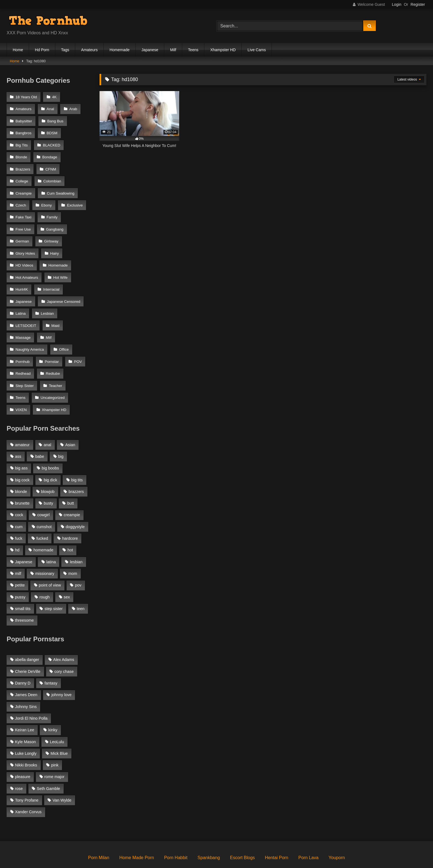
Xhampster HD (223, 50)
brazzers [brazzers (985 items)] (76, 472)
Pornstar (51, 345)
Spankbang (209, 838)
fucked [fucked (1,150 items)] (42, 518)
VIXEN (21, 390)
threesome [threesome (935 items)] (24, 600)
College (77, 165)
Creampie (56, 176)
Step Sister (25, 368)
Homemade (119, 50)
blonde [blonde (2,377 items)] (21, 472)
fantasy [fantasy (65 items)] (51, 663)
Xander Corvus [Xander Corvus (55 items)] (28, 792)
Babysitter (24, 119)
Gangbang (54, 221)
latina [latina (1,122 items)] (51, 542)
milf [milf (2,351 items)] (18, 554)
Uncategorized (52, 379)
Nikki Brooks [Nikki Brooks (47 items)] (26, 745)
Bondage (49, 153)
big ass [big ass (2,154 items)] (21, 448)
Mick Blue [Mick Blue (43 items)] (59, 733)
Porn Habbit (176, 838)
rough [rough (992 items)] (45, 577)
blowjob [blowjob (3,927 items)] (48, 472)
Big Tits (22, 142)
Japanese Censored (63, 289)
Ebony (21, 198)
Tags (65, 50)
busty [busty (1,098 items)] (48, 483)
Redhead (23, 356)
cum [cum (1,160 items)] (19, 507)
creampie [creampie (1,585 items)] (72, 495)
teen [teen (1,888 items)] (80, 589)
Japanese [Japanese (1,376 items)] (24, 542)
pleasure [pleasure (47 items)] (23, 757)
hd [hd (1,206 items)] (17, 530)
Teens (193, 50)
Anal (50, 108)
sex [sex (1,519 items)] (67, 577)
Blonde (21, 153)
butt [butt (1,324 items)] (71, 483)
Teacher (55, 368)
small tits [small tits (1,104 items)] (23, 589)
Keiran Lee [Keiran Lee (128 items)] (25, 710)
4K (54, 97)
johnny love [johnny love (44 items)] (62, 675)
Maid (55, 311)
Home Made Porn (137, 838)
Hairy (54, 243)
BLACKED (51, 142)
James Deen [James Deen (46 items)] (26, 675)
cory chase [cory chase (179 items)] (64, 652)
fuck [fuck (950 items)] (19, 518)
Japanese (150, 50)
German (22, 232)
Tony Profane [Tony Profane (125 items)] (27, 780)
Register (418, 4)
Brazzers (23, 165)
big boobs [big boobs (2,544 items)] (50, 448)
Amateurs (89, 50)
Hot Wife (60, 266)
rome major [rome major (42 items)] (54, 757)
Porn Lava (308, 838)
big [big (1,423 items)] (61, 436)
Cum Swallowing (29, 187)
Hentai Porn (277, 838)
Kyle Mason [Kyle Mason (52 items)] (25, 722)
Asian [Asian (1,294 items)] (70, 425)
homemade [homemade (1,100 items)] (43, 530)
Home (18, 50)
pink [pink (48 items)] (55, 745)
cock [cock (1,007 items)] (19, 495)
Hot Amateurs (27, 266)
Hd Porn (42, 50)
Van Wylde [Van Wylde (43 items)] (62, 780)
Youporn (337, 838)
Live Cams (257, 50)
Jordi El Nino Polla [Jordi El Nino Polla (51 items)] (31, 698)
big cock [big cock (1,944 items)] (22, 460)
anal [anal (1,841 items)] (47, 425)
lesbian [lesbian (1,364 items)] (76, 542)
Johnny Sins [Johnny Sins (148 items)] (26, 687)
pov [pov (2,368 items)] (78, 565)
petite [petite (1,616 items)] (20, 565)
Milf (173, 50)
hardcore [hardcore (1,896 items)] (70, 518)
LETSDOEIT (26, 311)
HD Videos (24, 255)
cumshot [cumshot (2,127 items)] (44, 507)
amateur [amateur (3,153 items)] (22, 425)
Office (63, 334)
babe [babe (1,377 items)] (40, 436)
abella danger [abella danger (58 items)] (27, 640)
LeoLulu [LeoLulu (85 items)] (57, 722)
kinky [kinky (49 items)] (53, 710)
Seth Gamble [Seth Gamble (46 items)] (48, 769)
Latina (21, 300)
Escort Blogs (242, 838)
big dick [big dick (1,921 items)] (50, 460)
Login (397, 4)
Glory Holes (25, 243)
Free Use (23, 221)
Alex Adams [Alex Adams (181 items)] (64, 640)
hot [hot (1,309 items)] (70, 530)
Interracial (51, 277)
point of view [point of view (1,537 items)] (50, 565)
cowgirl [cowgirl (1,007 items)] (44, 495)
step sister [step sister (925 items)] (54, 589)
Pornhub (23, 345)
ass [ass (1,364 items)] (18, 436)
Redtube (52, 356)
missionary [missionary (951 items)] (45, 554)
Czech (63, 187)
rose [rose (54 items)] (19, 769)
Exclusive (49, 198)
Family (51, 210)
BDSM (52, 131)
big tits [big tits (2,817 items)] (77, 460)
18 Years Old (26, 97)
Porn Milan (99, 838)
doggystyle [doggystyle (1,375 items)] (75, 507)
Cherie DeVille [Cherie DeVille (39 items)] (28, 652)
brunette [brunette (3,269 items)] (22, 483)
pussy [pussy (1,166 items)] (20, 577)
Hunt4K (22, 277)
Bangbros (24, 131)
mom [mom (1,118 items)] (73, 554)
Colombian (24, 176)
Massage (23, 323)
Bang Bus (55, 119)
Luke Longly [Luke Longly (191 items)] (26, 733)
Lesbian (47, 300)
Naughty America (30, 334)
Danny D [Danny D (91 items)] (23, 663)
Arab (72, 108)
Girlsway (51, 232)
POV (77, 345)
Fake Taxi (24, 210)
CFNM (50, 165)
